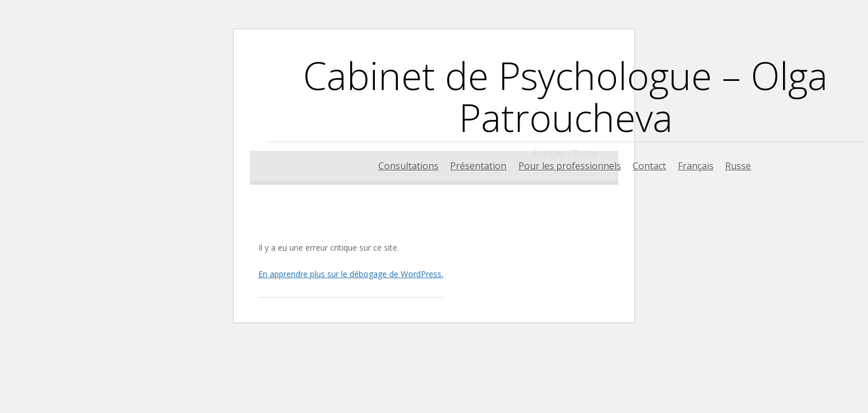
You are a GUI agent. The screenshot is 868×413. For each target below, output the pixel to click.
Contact (649, 166)
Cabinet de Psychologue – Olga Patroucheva (565, 96)
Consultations (408, 166)
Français (696, 166)
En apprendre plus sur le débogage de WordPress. (351, 274)
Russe (738, 166)
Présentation (478, 166)
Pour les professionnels (570, 166)
